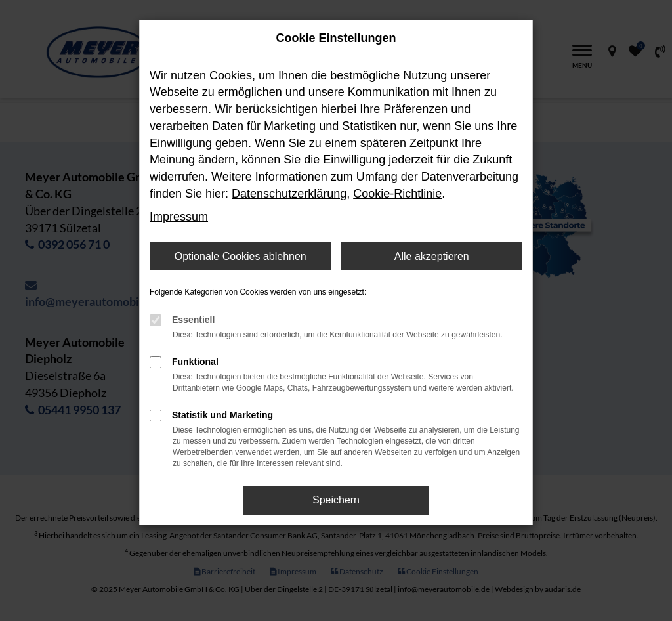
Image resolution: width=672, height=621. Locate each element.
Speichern (336, 500)
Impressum (179, 217)
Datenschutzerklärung (289, 194)
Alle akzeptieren (432, 256)
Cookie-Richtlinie (397, 194)
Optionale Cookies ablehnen (241, 256)
